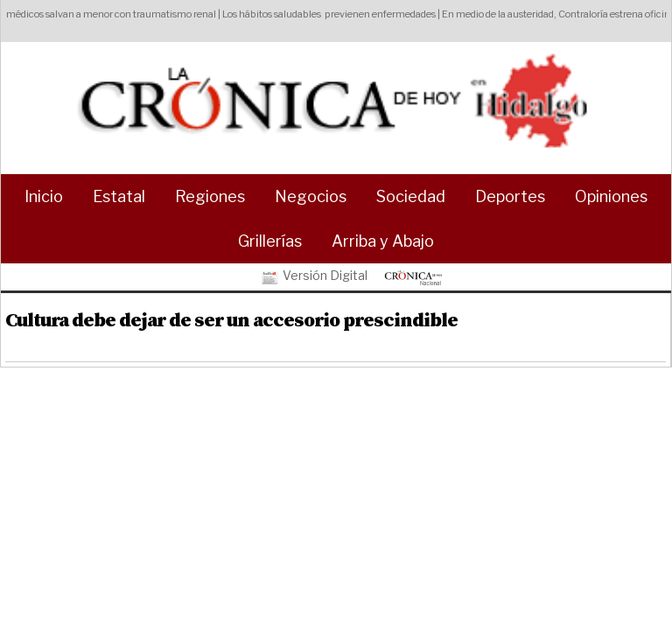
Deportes (510, 196)
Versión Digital (313, 276)
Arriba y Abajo (383, 241)
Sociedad (411, 196)
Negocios (311, 196)
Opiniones (611, 196)
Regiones (210, 196)
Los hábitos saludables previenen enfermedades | (335, 14)
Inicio (44, 196)
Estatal (119, 196)
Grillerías (270, 241)
